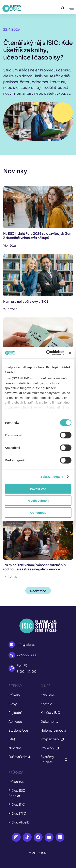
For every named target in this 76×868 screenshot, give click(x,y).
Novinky (15, 748)
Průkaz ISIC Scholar (17, 793)
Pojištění (15, 713)
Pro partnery (52, 739)
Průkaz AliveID (19, 822)
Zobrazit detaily (52, 477)
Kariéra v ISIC (50, 713)
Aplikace (15, 721)
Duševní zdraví (19, 757)
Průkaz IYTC (17, 813)
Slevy (13, 704)
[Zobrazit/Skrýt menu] (71, 8)
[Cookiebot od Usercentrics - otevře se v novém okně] (48, 353)
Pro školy (50, 748)
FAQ (12, 739)
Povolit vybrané (38, 501)
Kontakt (47, 704)
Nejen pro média (53, 730)
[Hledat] (63, 8)
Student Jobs (19, 730)
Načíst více (38, 591)
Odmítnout (38, 512)
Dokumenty (50, 721)
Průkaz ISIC (17, 782)
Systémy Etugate (54, 759)
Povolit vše (38, 489)
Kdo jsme (48, 695)
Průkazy (14, 695)
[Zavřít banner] (70, 353)
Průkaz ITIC (17, 804)
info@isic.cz (26, 645)
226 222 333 (26, 655)
